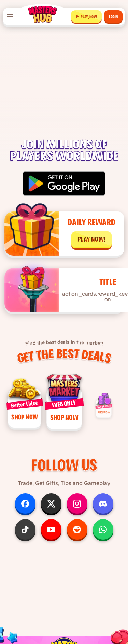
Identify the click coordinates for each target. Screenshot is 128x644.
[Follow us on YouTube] (51, 535)
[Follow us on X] (51, 509)
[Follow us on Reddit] (77, 535)
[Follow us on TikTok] (25, 535)
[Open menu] (10, 16)
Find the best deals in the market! (64, 341)
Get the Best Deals (64, 355)
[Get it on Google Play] (64, 184)
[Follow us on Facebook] (25, 509)
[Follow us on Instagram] (77, 509)
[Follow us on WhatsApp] (103, 535)
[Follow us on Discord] (103, 509)
